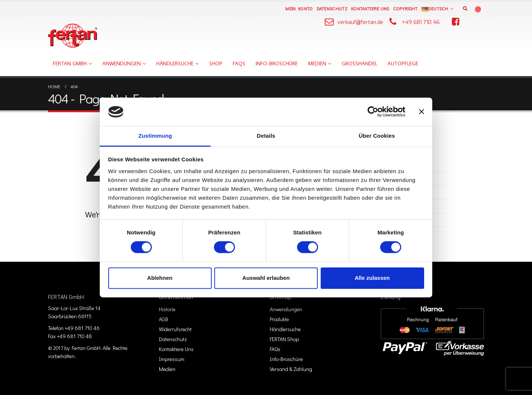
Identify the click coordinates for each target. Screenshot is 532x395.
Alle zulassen (372, 278)
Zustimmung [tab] (155, 136)
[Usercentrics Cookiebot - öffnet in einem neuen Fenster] (373, 112)
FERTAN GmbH (70, 63)
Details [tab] (266, 136)
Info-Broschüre (277, 63)
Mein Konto (299, 8)
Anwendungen (122, 63)
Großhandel (359, 63)
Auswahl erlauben (266, 278)
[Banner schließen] (422, 112)
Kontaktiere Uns (370, 8)
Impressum (172, 359)
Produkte (279, 319)
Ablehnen (160, 278)
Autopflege (403, 63)
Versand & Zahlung (291, 369)
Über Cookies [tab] (377, 136)
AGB (163, 319)
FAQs (239, 63)
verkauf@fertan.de (360, 22)
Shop (216, 63)
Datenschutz (332, 8)
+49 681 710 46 (421, 22)
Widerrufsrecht (175, 329)
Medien (317, 63)
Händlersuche (175, 63)
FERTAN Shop (284, 339)
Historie (167, 309)
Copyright (405, 8)
